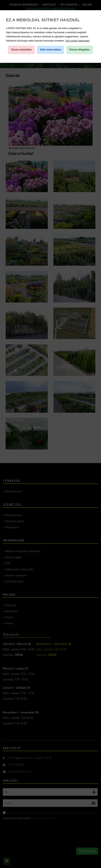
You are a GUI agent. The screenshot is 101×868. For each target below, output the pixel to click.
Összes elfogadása (80, 50)
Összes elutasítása (21, 50)
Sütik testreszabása (50, 50)
